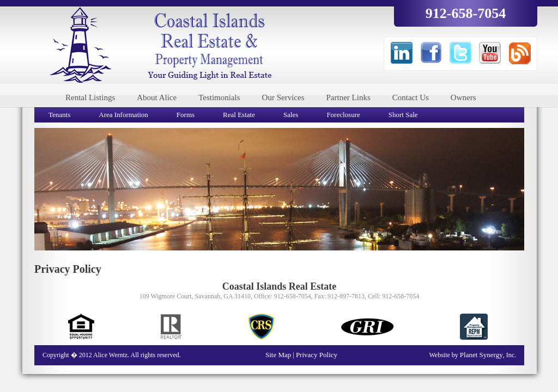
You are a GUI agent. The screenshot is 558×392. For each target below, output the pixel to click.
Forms (186, 115)
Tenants (59, 115)
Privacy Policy (317, 355)
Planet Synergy (481, 355)
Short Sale (403, 115)
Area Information (123, 115)
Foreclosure (343, 115)
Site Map (279, 355)
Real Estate (239, 115)
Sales (291, 115)
